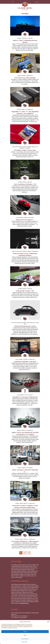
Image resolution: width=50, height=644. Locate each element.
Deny (25, 635)
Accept (25, 632)
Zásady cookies (24, 642)
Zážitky (25, 503)
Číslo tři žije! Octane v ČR (25, 291)
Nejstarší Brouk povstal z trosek (25, 326)
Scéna (23, 76)
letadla (25, 147)
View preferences (25, 639)
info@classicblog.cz (24, 603)
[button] (48, 622)
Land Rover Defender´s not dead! (25, 362)
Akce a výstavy (16, 251)
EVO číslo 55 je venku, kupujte (25, 78)
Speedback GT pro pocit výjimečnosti (25, 397)
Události (22, 148)
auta (13, 147)
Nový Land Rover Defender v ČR (25, 184)
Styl (37, 147)
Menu (12, 2)
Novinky (19, 38)
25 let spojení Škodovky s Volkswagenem (25, 541)
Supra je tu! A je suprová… (25, 220)
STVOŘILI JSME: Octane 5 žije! (25, 150)
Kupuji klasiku (19, 147)
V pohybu (24, 38)
